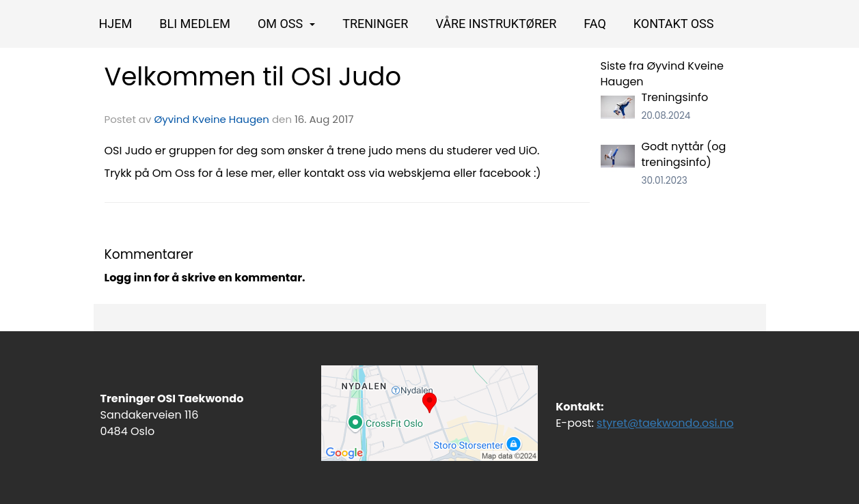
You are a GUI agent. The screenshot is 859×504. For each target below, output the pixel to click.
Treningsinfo (675, 97)
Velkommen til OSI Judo (253, 76)
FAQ (595, 24)
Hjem (116, 24)
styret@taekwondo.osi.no (665, 423)
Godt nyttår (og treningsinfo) (684, 154)
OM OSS (286, 24)
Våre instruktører (496, 24)
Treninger (375, 24)
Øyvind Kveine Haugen (212, 119)
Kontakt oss (674, 24)
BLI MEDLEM (195, 24)
